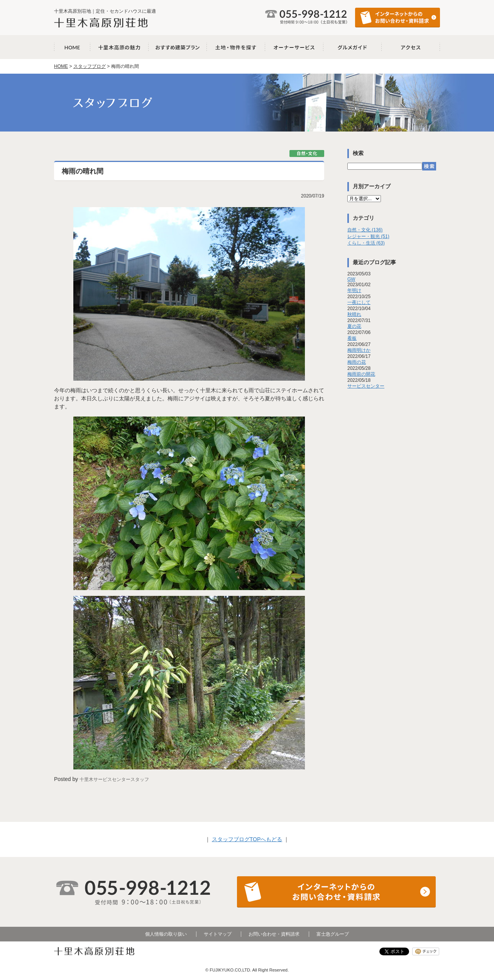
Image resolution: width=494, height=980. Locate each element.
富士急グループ (333, 934)
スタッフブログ (90, 66)
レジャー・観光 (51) (368, 236)
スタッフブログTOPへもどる (247, 839)
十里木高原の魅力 (119, 47)
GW (351, 279)
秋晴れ (354, 314)
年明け (354, 290)
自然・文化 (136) (365, 230)
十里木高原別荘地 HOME (72, 47)
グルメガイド (353, 47)
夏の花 (354, 326)
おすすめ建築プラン (178, 47)
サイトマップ (218, 934)
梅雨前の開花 (361, 374)
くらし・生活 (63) (366, 243)
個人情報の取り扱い (166, 934)
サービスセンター (366, 386)
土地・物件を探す (236, 47)
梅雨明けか (359, 350)
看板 (352, 338)
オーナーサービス (294, 47)
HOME (61, 66)
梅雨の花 (357, 362)
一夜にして (359, 302)
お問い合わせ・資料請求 (274, 934)
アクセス (411, 47)
